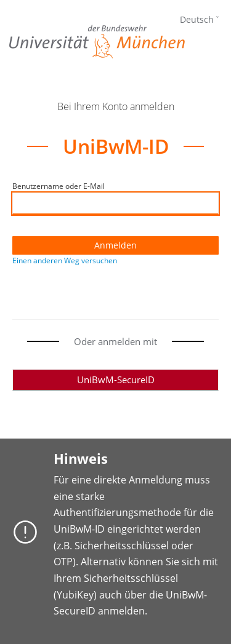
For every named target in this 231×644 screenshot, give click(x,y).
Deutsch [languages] (197, 19)
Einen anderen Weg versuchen (65, 260)
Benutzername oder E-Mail (59, 186)
